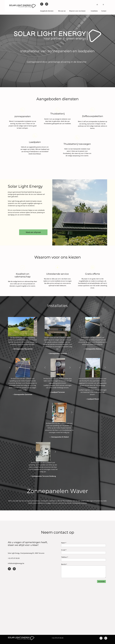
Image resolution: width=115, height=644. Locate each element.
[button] (10, 327)
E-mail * (64, 550)
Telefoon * (65, 557)
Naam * (64, 543)
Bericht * (64, 564)
